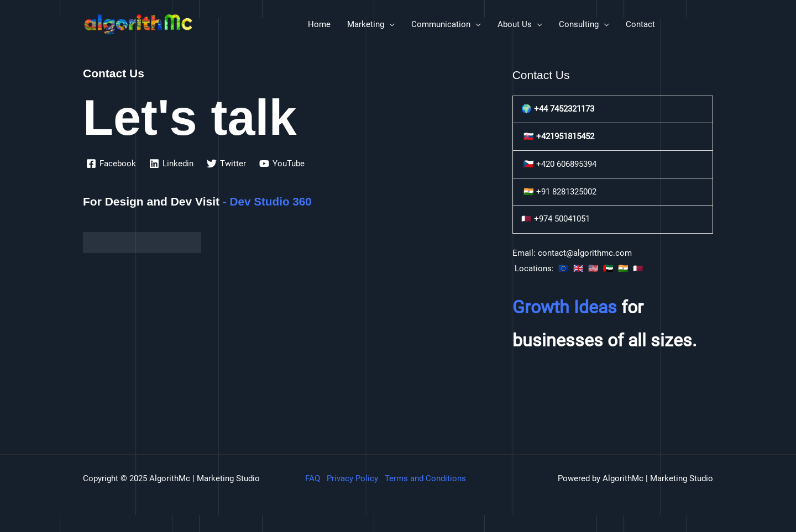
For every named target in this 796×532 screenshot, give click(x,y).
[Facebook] (111, 164)
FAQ (313, 478)
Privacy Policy (352, 478)
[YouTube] (282, 164)
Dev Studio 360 (272, 201)
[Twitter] (226, 164)
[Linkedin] (171, 164)
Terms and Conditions (425, 478)
